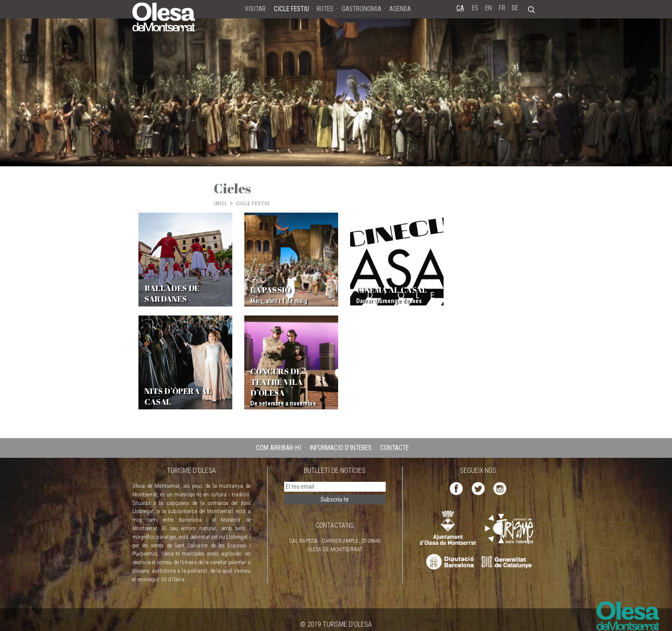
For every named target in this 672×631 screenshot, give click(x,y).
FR (502, 8)
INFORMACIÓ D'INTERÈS (340, 440)
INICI (220, 203)
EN (489, 8)
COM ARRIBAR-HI (278, 440)
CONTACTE (394, 440)
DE (515, 8)
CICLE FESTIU (253, 203)
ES (475, 8)
